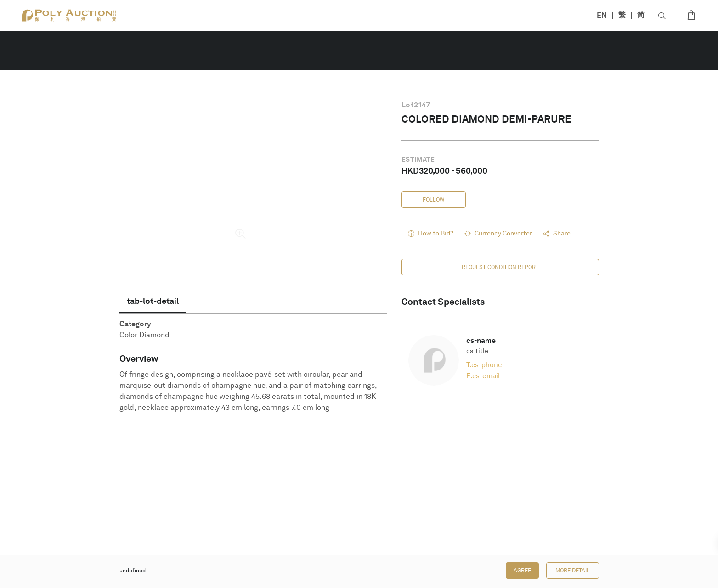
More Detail (573, 571)
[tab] (153, 301)
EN (602, 15)
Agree (522, 571)
